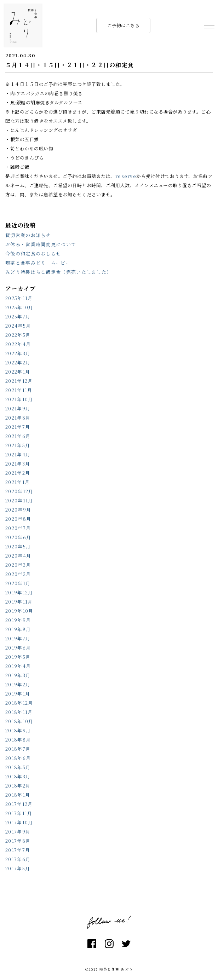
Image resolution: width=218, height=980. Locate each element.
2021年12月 (19, 381)
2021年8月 (18, 418)
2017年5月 (18, 868)
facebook (92, 944)
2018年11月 (19, 712)
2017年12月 (19, 804)
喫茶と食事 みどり (23, 25)
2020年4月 (18, 556)
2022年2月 (18, 362)
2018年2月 (18, 786)
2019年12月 (19, 592)
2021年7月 (18, 427)
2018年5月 (18, 767)
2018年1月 (18, 795)
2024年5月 (18, 326)
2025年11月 (19, 298)
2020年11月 (19, 500)
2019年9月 (18, 620)
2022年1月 (18, 372)
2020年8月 (18, 519)
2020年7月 (18, 528)
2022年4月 (18, 344)
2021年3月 (18, 464)
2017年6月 (18, 859)
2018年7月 (18, 749)
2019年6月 (18, 648)
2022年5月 (18, 335)
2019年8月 (18, 629)
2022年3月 (18, 353)
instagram (109, 944)
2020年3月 (18, 565)
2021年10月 (19, 399)
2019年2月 (18, 684)
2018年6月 (18, 758)
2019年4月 (18, 666)
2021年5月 (18, 445)
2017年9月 (18, 832)
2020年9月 (18, 510)
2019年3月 (18, 675)
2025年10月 (19, 307)
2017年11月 (19, 813)
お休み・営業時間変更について (41, 244)
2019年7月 (18, 638)
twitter (126, 944)
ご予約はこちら (123, 25)
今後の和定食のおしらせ (33, 253)
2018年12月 (19, 703)
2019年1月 (18, 694)
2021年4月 (18, 454)
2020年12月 (19, 491)
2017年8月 (18, 841)
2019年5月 (18, 657)
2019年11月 (19, 602)
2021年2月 (18, 473)
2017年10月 (19, 822)
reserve (126, 176)
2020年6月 (18, 537)
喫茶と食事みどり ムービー (38, 263)
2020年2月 (18, 574)
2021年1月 (18, 482)
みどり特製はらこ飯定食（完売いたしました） (58, 272)
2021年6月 (18, 436)
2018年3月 (18, 776)
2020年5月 (18, 546)
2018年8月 (18, 740)
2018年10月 (19, 721)
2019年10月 (19, 611)
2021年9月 (18, 408)
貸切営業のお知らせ (28, 235)
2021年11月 (19, 390)
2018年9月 (18, 730)
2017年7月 (18, 850)
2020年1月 (18, 583)
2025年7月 (18, 316)
